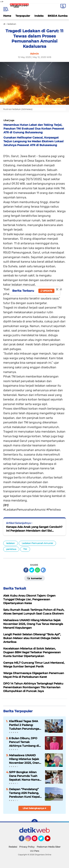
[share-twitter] (32, 570)
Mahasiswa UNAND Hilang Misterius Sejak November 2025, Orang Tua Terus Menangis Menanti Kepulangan (25, 759)
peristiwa (11, 549)
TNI (25, 549)
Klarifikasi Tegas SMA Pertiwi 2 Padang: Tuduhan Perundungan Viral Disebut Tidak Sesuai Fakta (25, 725)
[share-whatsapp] (37, 570)
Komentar (34, 578)
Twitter (43, 840)
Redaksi (13, 847)
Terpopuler (23, 16)
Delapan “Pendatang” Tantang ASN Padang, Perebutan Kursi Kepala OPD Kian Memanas (25, 793)
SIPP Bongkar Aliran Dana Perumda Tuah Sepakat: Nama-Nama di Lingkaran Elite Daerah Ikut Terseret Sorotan (24, 776)
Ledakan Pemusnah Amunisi (37, 543)
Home (7, 16)
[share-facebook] (26, 570)
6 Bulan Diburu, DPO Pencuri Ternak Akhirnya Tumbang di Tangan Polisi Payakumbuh (24, 742)
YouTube (50, 840)
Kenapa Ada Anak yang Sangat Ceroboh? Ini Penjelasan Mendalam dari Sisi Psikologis (34, 529)
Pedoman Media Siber (49, 847)
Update (46, 291)
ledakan (11, 543)
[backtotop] (35, 822)
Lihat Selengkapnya (34, 808)
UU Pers (35, 851)
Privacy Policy (27, 847)
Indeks (39, 16)
